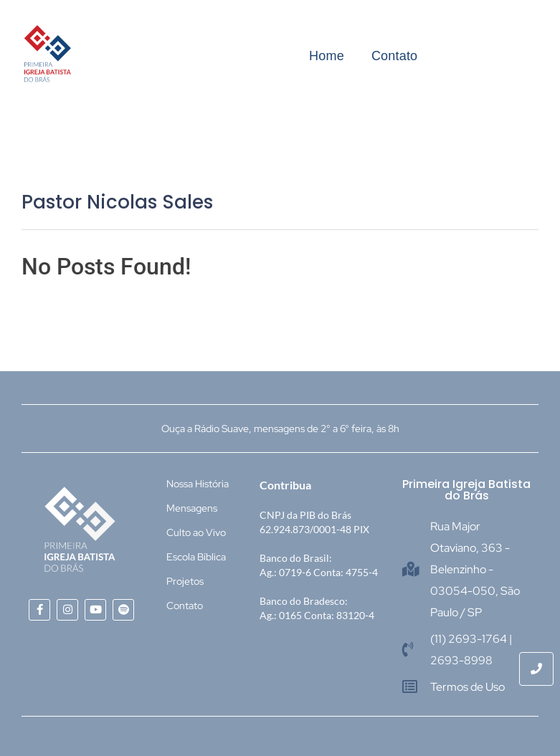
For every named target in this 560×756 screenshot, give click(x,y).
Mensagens (192, 508)
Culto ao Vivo (196, 532)
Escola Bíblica (196, 557)
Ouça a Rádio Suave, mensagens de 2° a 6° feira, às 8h (280, 429)
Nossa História (198, 484)
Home (327, 56)
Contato (394, 56)
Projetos (185, 581)
